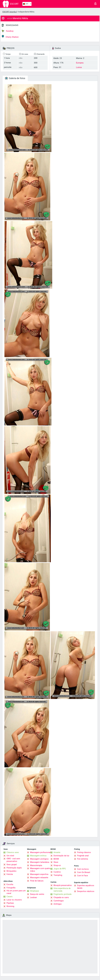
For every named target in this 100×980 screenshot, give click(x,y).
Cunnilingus (59, 901)
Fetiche (10, 874)
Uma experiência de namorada (62, 890)
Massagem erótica (38, 856)
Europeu (80, 63)
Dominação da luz (61, 856)
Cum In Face (82, 876)
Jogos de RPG (60, 869)
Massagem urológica (39, 859)
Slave (56, 862)
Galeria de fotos (15, 78)
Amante (57, 852)
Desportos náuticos (86, 891)
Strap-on (57, 865)
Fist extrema (82, 859)
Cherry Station (10, 37)
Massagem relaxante (39, 878)
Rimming (10, 906)
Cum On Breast (84, 872)
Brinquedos (11, 871)
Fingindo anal (83, 856)
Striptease (35, 891)
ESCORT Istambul (10, 12)
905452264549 (12, 25)
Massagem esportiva (39, 874)
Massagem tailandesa (40, 862)
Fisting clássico (84, 852)
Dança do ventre (37, 894)
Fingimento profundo (63, 894)
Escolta (10, 884)
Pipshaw (10, 903)
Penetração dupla (14, 868)
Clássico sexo (13, 852)
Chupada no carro (61, 897)
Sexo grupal (12, 864)
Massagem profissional (40, 852)
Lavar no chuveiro (14, 900)
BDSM (56, 859)
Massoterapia (36, 865)
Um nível (10, 856)
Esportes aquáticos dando (86, 887)
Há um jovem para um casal (16, 892)
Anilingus (58, 904)
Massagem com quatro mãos (40, 870)
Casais (10, 897)
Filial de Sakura (37, 881)
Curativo (57, 872)
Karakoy (8, 31)
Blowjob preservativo (63, 885)
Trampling (58, 875)
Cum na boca (83, 869)
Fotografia (11, 888)
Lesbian (33, 897)
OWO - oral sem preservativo (13, 860)
